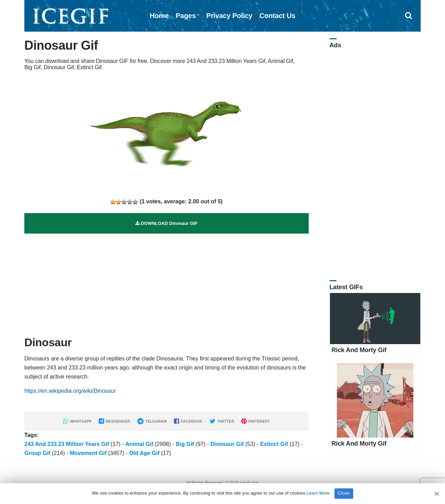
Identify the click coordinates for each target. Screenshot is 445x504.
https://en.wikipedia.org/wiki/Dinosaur (70, 391)
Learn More (318, 493)
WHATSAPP (77, 421)
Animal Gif (139, 444)
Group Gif (37, 453)
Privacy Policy (229, 16)
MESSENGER (114, 421)
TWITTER (222, 421)
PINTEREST (256, 421)
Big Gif (185, 444)
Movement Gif (88, 453)
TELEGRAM (152, 421)
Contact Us (277, 16)
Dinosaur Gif (227, 444)
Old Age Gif (144, 453)
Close (344, 493)
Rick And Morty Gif (359, 350)
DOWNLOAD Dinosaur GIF (166, 223)
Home (159, 16)
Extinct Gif (274, 444)
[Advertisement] (167, 282)
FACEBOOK (188, 421)
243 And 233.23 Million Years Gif (67, 444)
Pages (186, 16)
